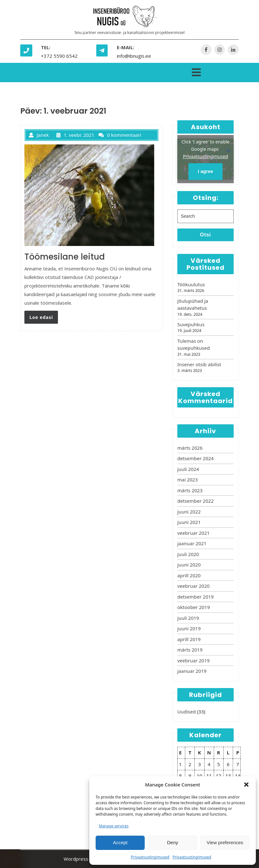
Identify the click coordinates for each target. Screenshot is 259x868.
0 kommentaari (120, 135)
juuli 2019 (188, 618)
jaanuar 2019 (192, 671)
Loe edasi (41, 317)
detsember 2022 (196, 501)
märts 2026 (190, 448)
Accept (120, 842)
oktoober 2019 (194, 607)
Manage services (114, 826)
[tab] (196, 71)
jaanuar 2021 (192, 543)
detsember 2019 (196, 597)
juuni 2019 (189, 628)
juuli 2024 (188, 469)
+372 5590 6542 (59, 56)
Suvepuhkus (191, 324)
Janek (39, 135)
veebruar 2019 (193, 660)
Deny (172, 842)
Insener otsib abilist (199, 364)
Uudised (186, 712)
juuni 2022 (189, 512)
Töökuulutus (191, 284)
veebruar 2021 (193, 533)
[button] (246, 785)
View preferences (225, 842)
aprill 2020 (189, 575)
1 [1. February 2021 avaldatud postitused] (180, 764)
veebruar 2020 (193, 586)
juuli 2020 (188, 554)
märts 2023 (190, 490)
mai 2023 (188, 480)
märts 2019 (190, 650)
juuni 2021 (189, 522)
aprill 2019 (189, 639)
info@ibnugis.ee (134, 56)
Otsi (205, 235)
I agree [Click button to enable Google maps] (205, 172)
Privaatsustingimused (150, 857)
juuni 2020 (189, 565)
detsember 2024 (196, 458)
